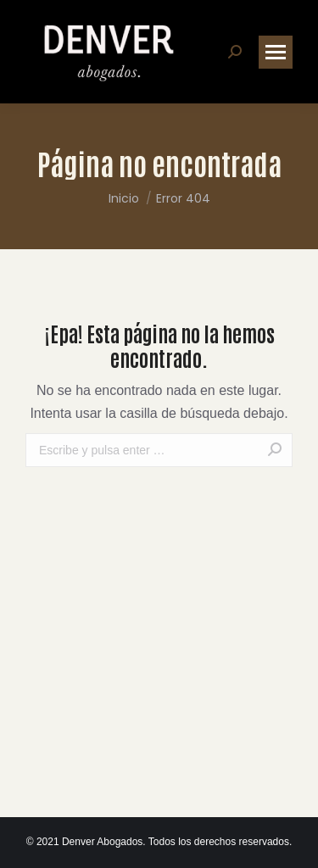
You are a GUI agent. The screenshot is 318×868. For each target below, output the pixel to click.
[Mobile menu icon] (276, 52)
